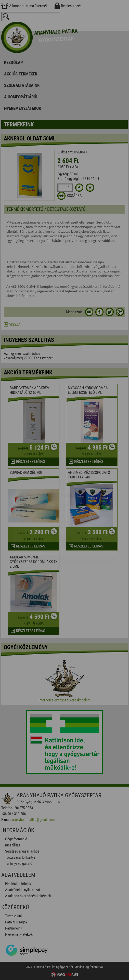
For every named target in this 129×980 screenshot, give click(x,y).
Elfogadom (40, 511)
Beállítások (80, 511)
